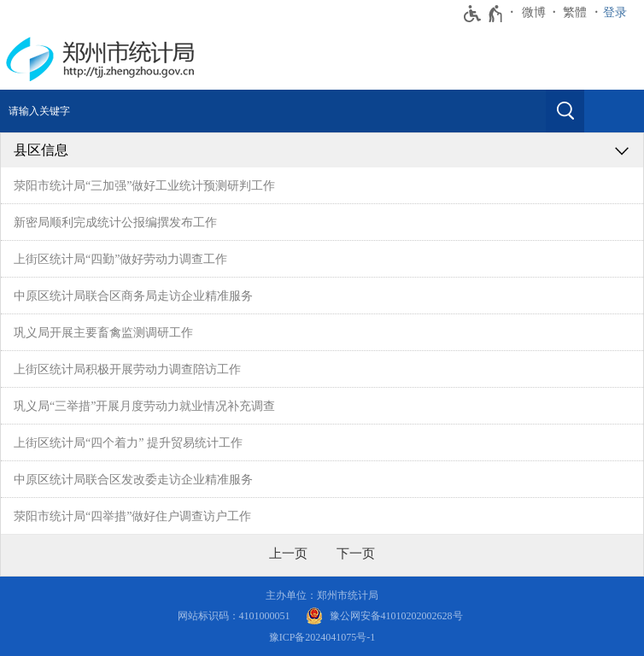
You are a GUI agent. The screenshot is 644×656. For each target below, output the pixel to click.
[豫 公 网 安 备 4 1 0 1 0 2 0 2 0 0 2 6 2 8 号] (384, 616)
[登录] (619, 13)
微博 (534, 12)
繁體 (575, 12)
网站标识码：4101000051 (234, 616)
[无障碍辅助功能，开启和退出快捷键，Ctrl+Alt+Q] (484, 14)
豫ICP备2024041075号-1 (322, 637)
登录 (615, 12)
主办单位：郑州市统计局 (322, 595)
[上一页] (288, 553)
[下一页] (356, 553)
